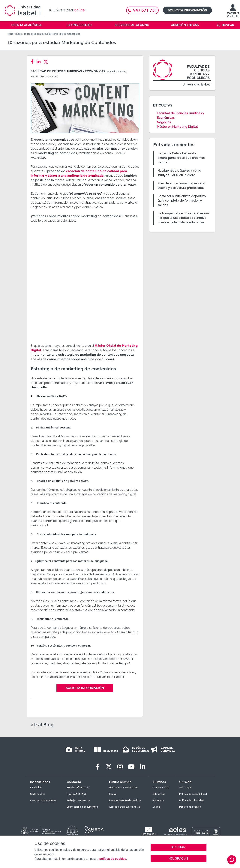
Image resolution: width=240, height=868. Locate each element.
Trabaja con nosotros (78, 800)
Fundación (36, 788)
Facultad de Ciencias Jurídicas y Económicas (68, 71)
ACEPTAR (178, 847)
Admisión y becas (185, 25)
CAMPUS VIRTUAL (233, 13)
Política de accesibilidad (193, 794)
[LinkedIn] (40, 62)
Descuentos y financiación (124, 788)
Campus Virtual (161, 788)
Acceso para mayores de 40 (125, 807)
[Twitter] (47, 62)
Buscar (228, 25)
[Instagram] (120, 767)
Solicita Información (85, 688)
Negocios (164, 122)
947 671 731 (142, 10)
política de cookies (113, 859)
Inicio (10, 34)
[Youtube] (131, 767)
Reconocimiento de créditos (125, 800)
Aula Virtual (159, 794)
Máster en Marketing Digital (177, 127)
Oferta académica (26, 25)
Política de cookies (190, 807)
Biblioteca (158, 800)
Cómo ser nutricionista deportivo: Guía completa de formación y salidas (182, 201)
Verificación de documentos (82, 807)
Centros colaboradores (43, 800)
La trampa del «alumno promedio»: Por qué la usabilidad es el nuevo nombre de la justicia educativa (183, 218)
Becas (112, 794)
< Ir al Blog (42, 725)
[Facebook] (33, 62)
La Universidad (79, 25)
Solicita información (187, 10)
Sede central (37, 794)
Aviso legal (185, 788)
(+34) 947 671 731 (76, 794)
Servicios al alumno (132, 25)
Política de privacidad (191, 800)
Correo (156, 807)
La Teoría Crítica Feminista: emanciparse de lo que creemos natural (181, 158)
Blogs (19, 34)
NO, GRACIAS (178, 859)
